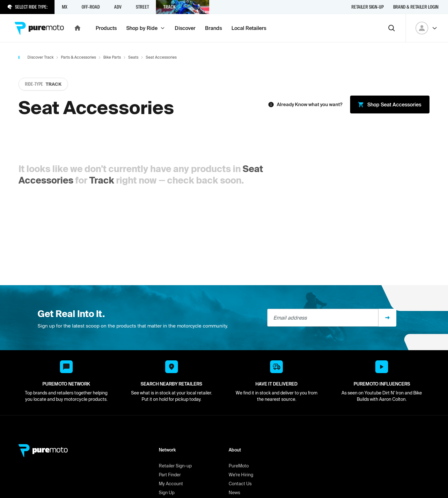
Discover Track (40, 57)
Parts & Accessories (78, 57)
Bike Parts (112, 57)
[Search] (392, 28)
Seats (133, 57)
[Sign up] (387, 318)
